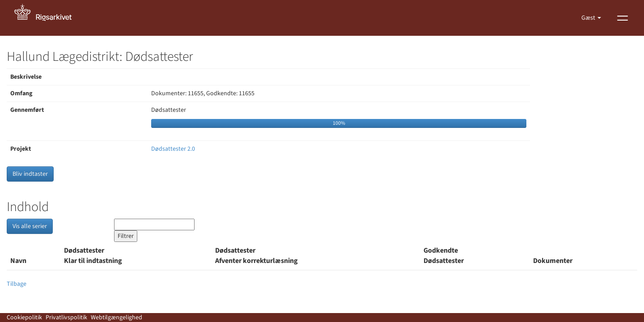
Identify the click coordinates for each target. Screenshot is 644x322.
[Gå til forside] (48, 18)
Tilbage (17, 284)
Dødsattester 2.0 (173, 149)
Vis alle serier (30, 226)
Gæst (589, 18)
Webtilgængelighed (117, 318)
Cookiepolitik (24, 318)
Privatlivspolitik (66, 318)
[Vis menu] (623, 18)
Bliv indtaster (30, 174)
